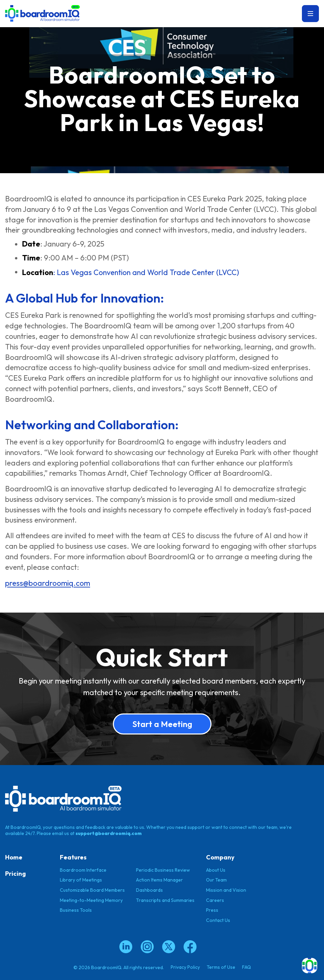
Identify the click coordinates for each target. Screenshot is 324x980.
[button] (310, 966)
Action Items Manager (159, 880)
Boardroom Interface (83, 870)
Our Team (216, 880)
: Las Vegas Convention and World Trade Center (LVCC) (131, 272)
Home (14, 857)
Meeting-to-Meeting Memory (91, 900)
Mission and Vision (226, 890)
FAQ (246, 967)
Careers (215, 900)
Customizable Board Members (92, 890)
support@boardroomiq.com (109, 833)
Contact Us (218, 920)
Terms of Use (221, 967)
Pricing (15, 874)
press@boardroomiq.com (48, 583)
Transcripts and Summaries (165, 900)
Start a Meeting (162, 724)
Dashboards (149, 890)
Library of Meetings (81, 880)
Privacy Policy (185, 967)
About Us (216, 870)
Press (212, 910)
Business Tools (76, 910)
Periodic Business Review (163, 870)
